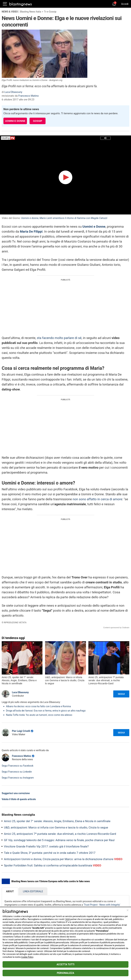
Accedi (125, 4)
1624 (67, 919)
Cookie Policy (27, 957)
